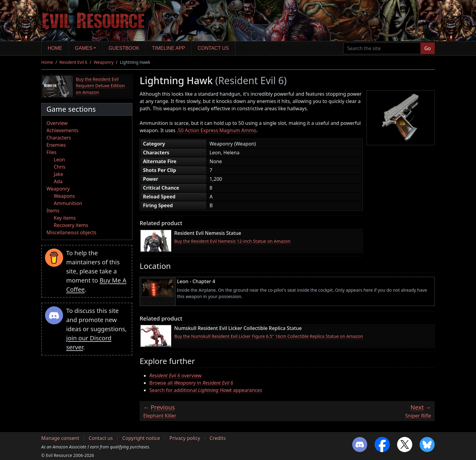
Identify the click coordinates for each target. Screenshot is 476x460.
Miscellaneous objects (71, 232)
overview (175, 376)
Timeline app (169, 48)
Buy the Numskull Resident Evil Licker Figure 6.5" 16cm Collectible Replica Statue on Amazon (269, 336)
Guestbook (124, 48)
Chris (59, 167)
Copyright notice (141, 438)
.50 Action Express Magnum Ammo (216, 130)
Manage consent (60, 438)
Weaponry (104, 62)
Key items (65, 218)
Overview (57, 123)
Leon (59, 160)
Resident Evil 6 (73, 62)
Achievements (62, 130)
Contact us (213, 48)
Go (428, 48)
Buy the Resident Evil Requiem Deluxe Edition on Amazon (100, 86)
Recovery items (71, 225)
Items (53, 211)
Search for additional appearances (206, 390)
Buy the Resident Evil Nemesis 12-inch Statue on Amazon (232, 241)
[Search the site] (382, 48)
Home (55, 48)
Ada (58, 181)
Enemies (56, 145)
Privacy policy (185, 438)
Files (51, 152)
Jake (58, 174)
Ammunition (68, 203)
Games (84, 48)
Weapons (64, 196)
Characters (59, 138)
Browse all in (191, 383)
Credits (218, 438)
